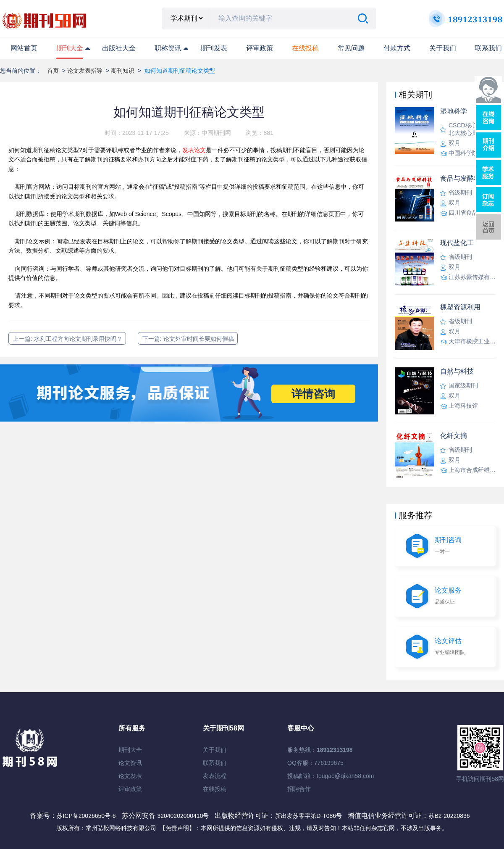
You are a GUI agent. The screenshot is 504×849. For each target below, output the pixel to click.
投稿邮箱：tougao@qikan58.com (331, 776)
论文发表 (130, 776)
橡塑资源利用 (460, 307)
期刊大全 (70, 48)
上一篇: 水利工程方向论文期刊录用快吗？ (68, 339)
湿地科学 (454, 111)
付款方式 (397, 48)
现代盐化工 (457, 243)
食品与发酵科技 (464, 178)
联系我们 (488, 48)
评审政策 (260, 48)
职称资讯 (168, 48)
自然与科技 (457, 371)
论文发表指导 (85, 71)
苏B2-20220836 (449, 816)
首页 (53, 71)
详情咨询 (313, 394)
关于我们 (443, 48)
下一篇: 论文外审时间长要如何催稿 (188, 339)
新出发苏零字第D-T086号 (308, 816)
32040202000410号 (184, 816)
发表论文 (194, 150)
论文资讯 (130, 763)
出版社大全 (119, 48)
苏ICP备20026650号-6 (86, 816)
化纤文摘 (454, 436)
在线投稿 (215, 789)
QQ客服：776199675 (315, 763)
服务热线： (320, 750)
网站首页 (24, 48)
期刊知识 (123, 71)
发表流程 (215, 776)
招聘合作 (299, 789)
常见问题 (351, 48)
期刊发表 (214, 48)
